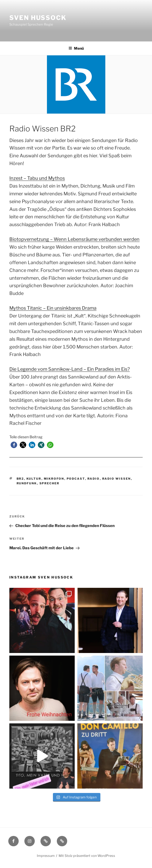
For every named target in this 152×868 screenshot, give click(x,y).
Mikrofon (54, 479)
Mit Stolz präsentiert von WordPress (87, 856)
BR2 (20, 479)
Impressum (46, 856)
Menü (76, 48)
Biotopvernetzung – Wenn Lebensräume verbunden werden (74, 239)
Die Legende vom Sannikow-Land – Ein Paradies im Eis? (70, 369)
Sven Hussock (38, 18)
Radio (94, 479)
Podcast (76, 479)
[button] (14, 445)
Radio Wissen (117, 479)
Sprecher (50, 483)
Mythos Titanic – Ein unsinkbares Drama (53, 308)
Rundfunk (27, 483)
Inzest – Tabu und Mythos (37, 178)
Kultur (34, 479)
